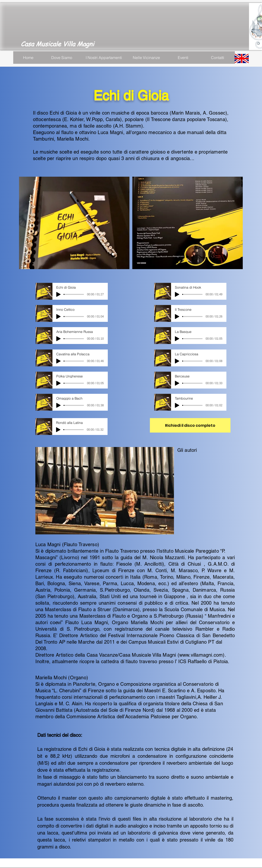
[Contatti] (218, 58)
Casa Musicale (42, 44)
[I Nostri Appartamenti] (104, 58)
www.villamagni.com (201, 655)
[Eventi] (183, 58)
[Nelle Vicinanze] (146, 58)
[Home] (28, 58)
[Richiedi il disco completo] (190, 425)
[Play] (58, 294)
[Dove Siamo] (62, 58)
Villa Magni (79, 44)
